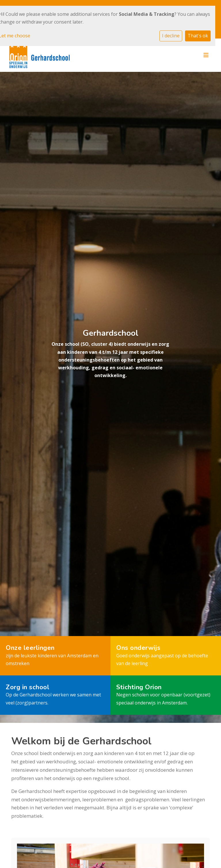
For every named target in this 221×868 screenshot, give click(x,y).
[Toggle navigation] (206, 55)
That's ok (198, 36)
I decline (171, 36)
